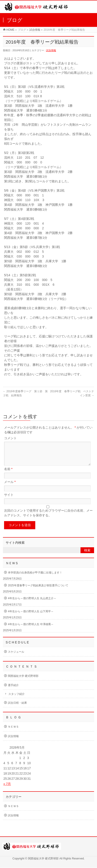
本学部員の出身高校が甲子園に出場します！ (35, 578)
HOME (10, 30)
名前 (8, 474)
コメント (10, 438)
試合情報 (35, 30)
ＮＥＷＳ (13, 732)
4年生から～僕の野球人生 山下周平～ (31, 617)
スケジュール (16, 657)
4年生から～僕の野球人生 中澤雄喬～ (31, 630)
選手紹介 (13, 691)
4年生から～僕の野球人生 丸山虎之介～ (32, 604)
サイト (9, 500)
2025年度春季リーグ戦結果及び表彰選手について (38, 591)
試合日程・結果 (17, 708)
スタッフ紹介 (17, 699)
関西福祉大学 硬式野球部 (23, 681)
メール (10, 487)
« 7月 (7, 789)
